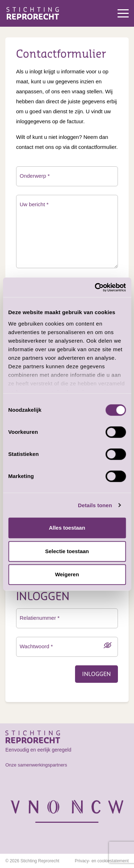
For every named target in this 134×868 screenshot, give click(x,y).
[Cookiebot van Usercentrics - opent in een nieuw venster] (95, 287)
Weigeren (67, 574)
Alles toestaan (67, 528)
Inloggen (96, 674)
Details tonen (95, 505)
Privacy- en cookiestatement (102, 861)
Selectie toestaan (67, 551)
